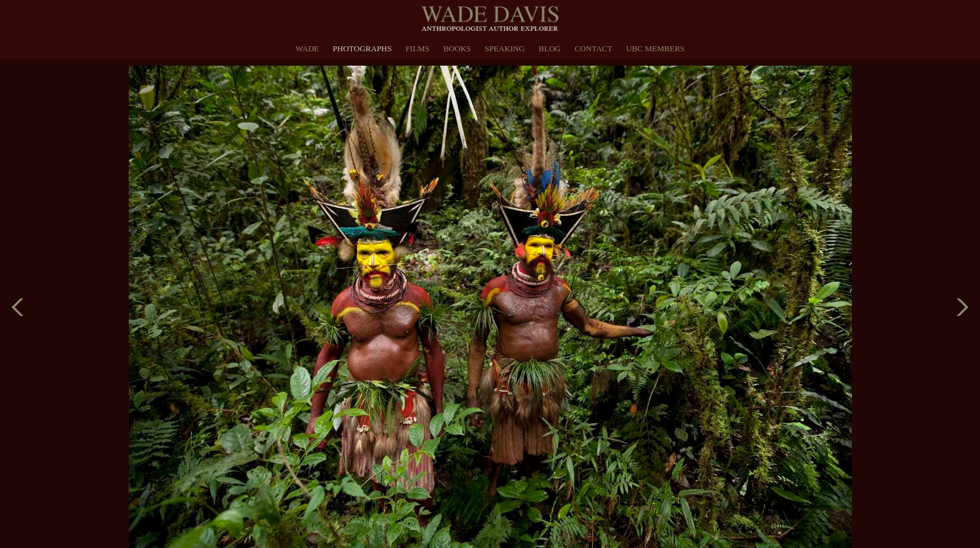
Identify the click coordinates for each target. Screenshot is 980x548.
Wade (307, 48)
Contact (593, 48)
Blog (550, 48)
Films (417, 48)
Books (457, 48)
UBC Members (656, 48)
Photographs (362, 48)
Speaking (504, 48)
